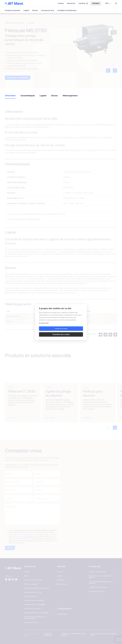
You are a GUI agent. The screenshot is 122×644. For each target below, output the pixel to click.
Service (35, 11)
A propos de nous (48, 11)
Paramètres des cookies (72, 331)
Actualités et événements (67, 11)
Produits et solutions (13, 11)
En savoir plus (44, 326)
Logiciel (26, 11)
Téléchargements (70, 96)
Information (10, 96)
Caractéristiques (28, 96)
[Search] (116, 3)
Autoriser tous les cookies (50, 332)
